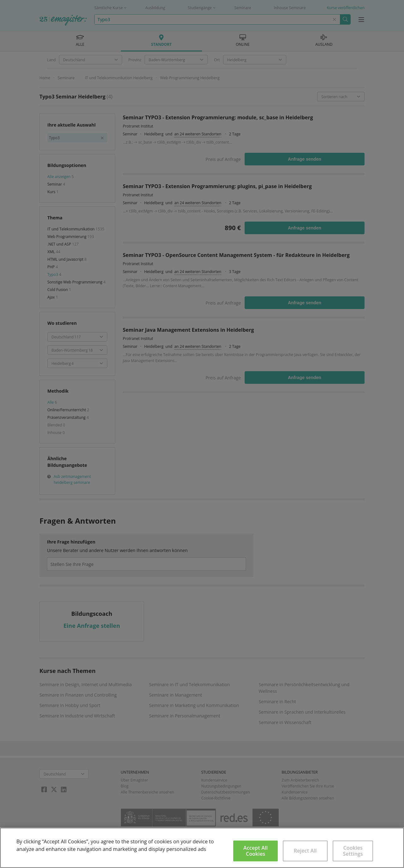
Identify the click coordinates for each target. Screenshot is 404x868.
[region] (202, 848)
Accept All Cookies (255, 851)
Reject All (305, 851)
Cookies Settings (353, 851)
